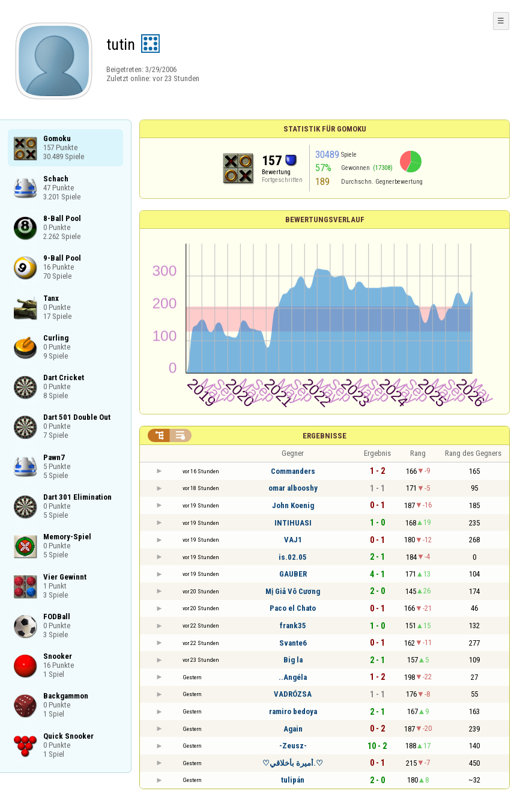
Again (293, 729)
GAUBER (293, 574)
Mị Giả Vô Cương (293, 591)
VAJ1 (293, 540)
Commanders (293, 471)
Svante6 (293, 643)
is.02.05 (293, 557)
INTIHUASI (293, 523)
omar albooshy (293, 488)
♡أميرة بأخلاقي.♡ (293, 763)
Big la (293, 660)
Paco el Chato (293, 608)
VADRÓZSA (293, 694)
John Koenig (293, 505)
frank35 (293, 626)
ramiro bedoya (293, 711)
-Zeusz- (293, 746)
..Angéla (293, 677)
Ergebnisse (325, 436)
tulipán (293, 780)
